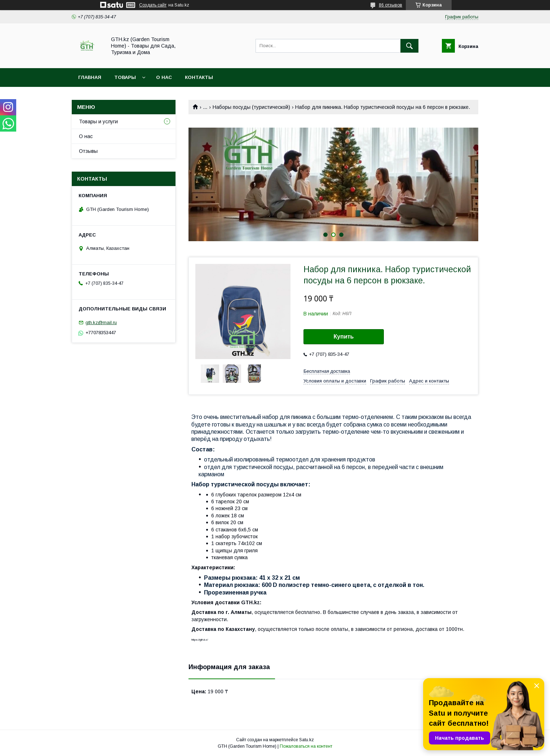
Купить (344, 337)
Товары (125, 77)
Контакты (199, 77)
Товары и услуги (98, 121)
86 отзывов (391, 5)
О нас (164, 77)
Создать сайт (153, 5)
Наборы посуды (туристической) (251, 107)
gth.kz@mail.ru (101, 322)
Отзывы (88, 151)
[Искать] (409, 46)
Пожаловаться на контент (306, 746)
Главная (90, 77)
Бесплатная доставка (327, 371)
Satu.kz (307, 740)
